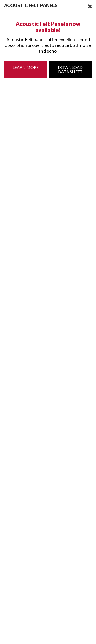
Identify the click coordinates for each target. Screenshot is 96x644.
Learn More (26, 67)
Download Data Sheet (70, 69)
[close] (90, 6)
